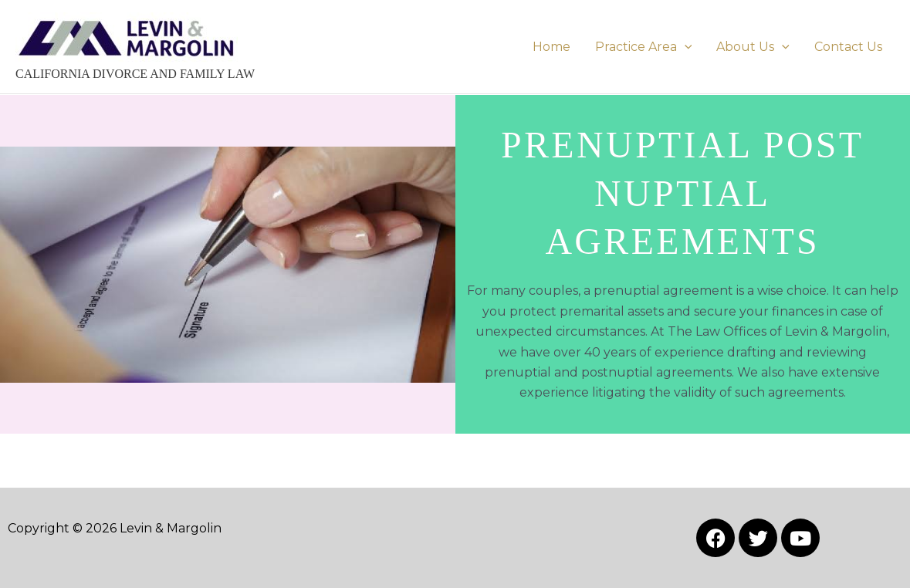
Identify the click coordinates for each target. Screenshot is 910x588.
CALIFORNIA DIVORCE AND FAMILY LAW (135, 74)
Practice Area (644, 47)
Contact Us (848, 47)
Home (551, 47)
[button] (685, 47)
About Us (753, 47)
